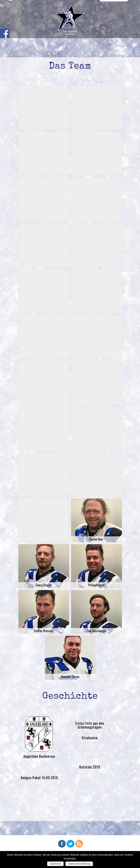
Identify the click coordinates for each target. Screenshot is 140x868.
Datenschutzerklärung (79, 864)
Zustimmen (55, 864)
